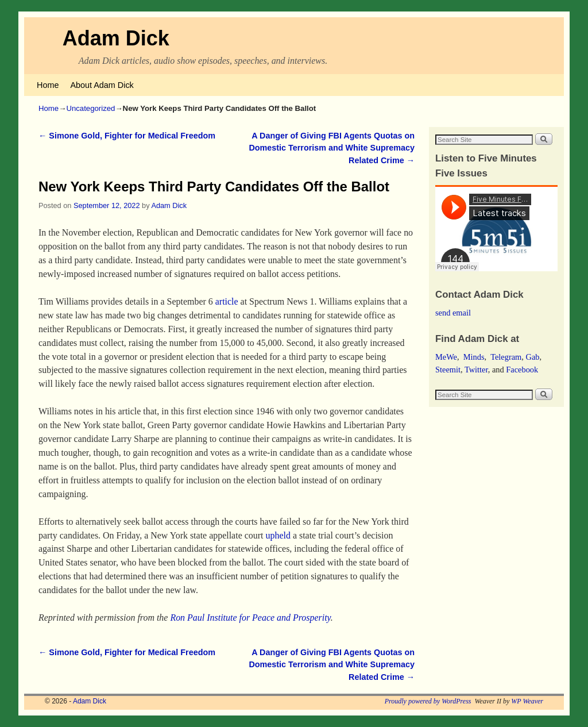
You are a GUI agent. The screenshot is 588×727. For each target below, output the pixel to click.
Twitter (476, 370)
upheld (278, 535)
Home (48, 85)
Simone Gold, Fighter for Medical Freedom (127, 136)
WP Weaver (527, 701)
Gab (532, 357)
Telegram (506, 357)
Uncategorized (90, 108)
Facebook (522, 370)
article (227, 301)
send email (453, 313)
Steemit (448, 370)
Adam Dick (116, 38)
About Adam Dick (102, 85)
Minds (474, 357)
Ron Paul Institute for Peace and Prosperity (250, 618)
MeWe (446, 357)
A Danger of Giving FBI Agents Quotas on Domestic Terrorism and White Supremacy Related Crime (332, 148)
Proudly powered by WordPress (428, 701)
